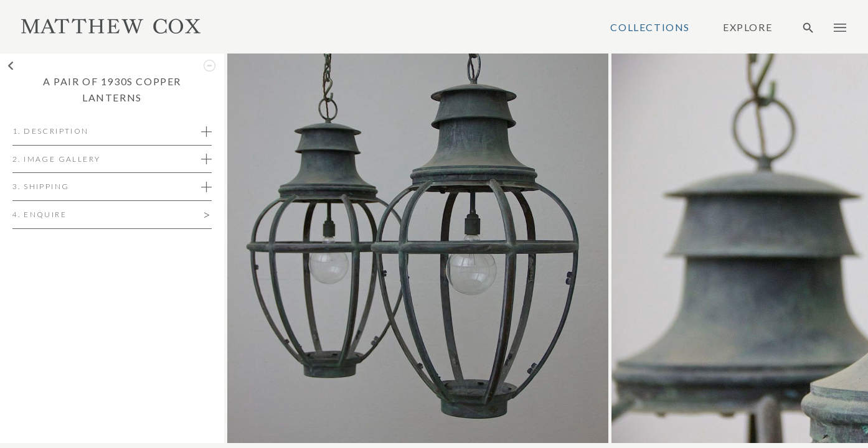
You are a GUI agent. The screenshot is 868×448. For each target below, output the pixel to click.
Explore (748, 27)
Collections (650, 27)
